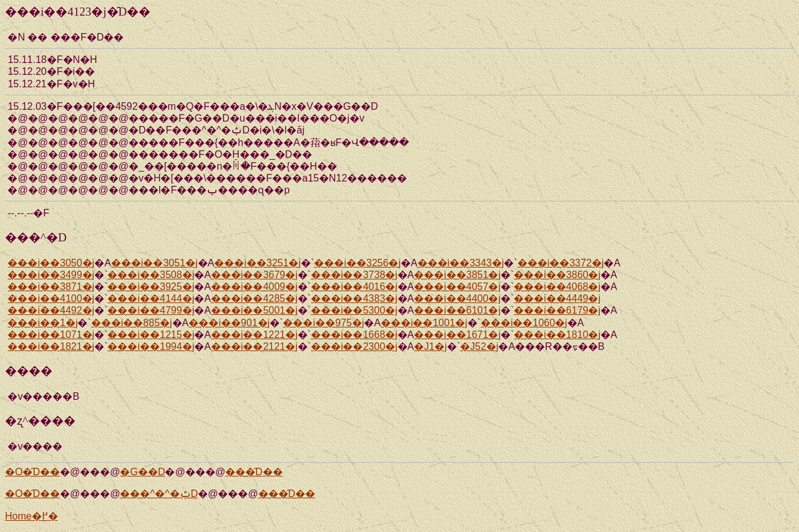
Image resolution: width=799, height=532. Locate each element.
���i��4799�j (151, 310)
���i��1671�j (457, 335)
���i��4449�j (557, 298)
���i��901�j (229, 323)
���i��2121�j (254, 346)
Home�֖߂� (32, 516)
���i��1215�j (151, 335)
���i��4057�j (457, 287)
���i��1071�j (51, 335)
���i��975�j (323, 323)
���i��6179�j (557, 310)
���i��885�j (132, 323)
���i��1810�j (557, 335)
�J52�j (479, 346)
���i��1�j (42, 323)
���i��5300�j (354, 310)
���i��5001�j (254, 310)
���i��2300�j (354, 346)
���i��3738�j (354, 275)
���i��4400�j (457, 298)
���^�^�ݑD (159, 494)
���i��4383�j (354, 298)
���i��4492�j (51, 310)
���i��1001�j (424, 323)
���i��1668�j (354, 335)
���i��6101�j (457, 310)
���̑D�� (254, 472)
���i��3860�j (557, 275)
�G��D (142, 472)
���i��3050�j (51, 263)
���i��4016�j (354, 287)
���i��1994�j (151, 346)
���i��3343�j (461, 263)
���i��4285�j (254, 298)
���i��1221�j (254, 335)
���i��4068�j (557, 287)
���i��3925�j (151, 287)
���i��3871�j (51, 287)
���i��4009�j (254, 287)
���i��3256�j (357, 263)
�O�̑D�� (32, 472)
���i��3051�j (154, 263)
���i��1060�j (524, 323)
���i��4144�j (151, 298)
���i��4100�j (51, 298)
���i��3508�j (151, 275)
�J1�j (430, 346)
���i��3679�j (254, 275)
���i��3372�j (561, 263)
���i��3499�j (51, 275)
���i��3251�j (257, 263)
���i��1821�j (51, 346)
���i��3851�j (457, 275)
